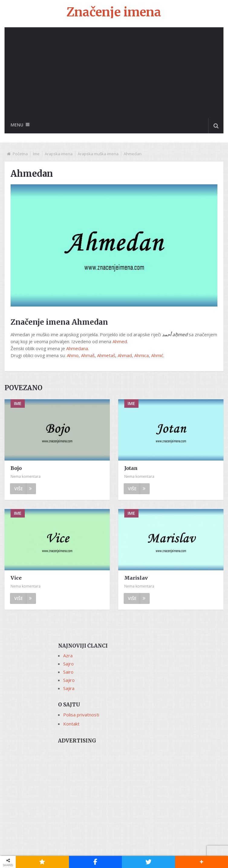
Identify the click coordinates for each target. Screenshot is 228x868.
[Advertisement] (114, 73)
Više (23, 489)
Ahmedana (77, 348)
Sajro (68, 664)
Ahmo (73, 355)
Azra (68, 655)
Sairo (68, 672)
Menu (17, 125)
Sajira (69, 688)
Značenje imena (114, 12)
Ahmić (157, 355)
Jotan (131, 468)
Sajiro (69, 680)
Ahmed (120, 341)
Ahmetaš (106, 355)
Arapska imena (59, 154)
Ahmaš (88, 355)
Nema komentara (26, 476)
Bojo (16, 468)
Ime (36, 154)
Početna (20, 154)
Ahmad (125, 355)
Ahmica (142, 355)
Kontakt (71, 724)
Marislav (136, 578)
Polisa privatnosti (81, 715)
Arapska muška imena (98, 154)
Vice (16, 578)
